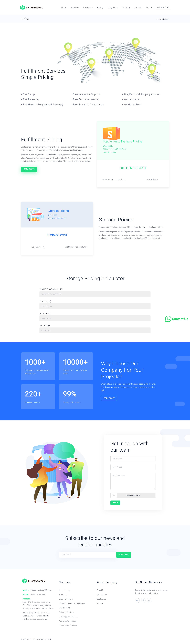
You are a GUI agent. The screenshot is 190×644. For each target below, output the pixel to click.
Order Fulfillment (66, 599)
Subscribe (124, 555)
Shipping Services (66, 612)
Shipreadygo (32, 639)
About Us (75, 8)
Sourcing (63, 595)
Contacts (138, 8)
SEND (115, 503)
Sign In (149, 7)
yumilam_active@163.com (41, 590)
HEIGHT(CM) (45, 314)
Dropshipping (65, 590)
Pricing (100, 8)
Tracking (126, 8)
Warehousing (65, 608)
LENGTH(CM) (45, 302)
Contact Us (102, 599)
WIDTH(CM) (45, 326)
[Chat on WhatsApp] (177, 319)
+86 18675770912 (38, 594)
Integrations (113, 8)
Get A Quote (29, 169)
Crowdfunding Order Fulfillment (72, 603)
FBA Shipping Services (68, 617)
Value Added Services (68, 626)
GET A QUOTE (163, 7)
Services (87, 8)
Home (64, 8)
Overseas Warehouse (68, 621)
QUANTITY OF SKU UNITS (51, 290)
